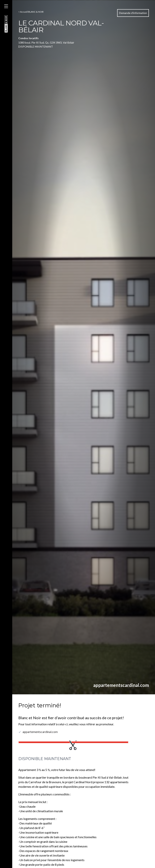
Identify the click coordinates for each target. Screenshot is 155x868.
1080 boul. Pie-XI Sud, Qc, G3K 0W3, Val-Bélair (46, 43)
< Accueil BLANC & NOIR (31, 12)
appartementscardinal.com (121, 685)
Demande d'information (133, 13)
